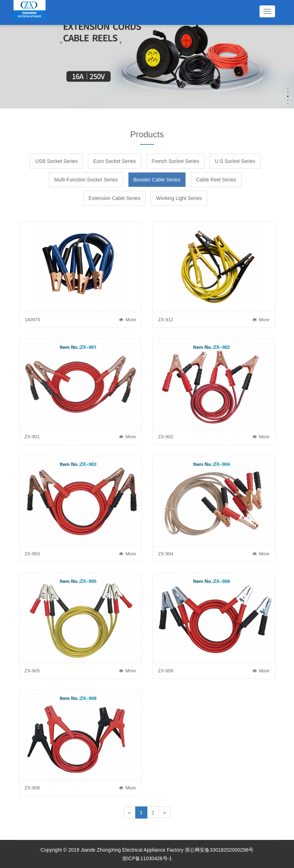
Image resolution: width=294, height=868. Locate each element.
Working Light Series (179, 198)
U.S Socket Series (235, 161)
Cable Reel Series (216, 180)
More (127, 320)
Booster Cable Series (157, 180)
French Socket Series (175, 161)
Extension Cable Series (115, 198)
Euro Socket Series (115, 161)
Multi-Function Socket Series (86, 180)
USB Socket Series (56, 161)
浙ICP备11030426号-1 (147, 858)
